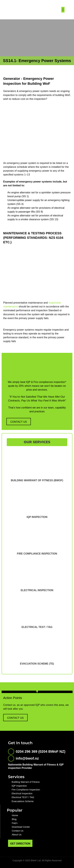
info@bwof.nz (27, 758)
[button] (63, 10)
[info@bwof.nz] (11, 758)
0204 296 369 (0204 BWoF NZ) (41, 751)
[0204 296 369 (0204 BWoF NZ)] (11, 752)
